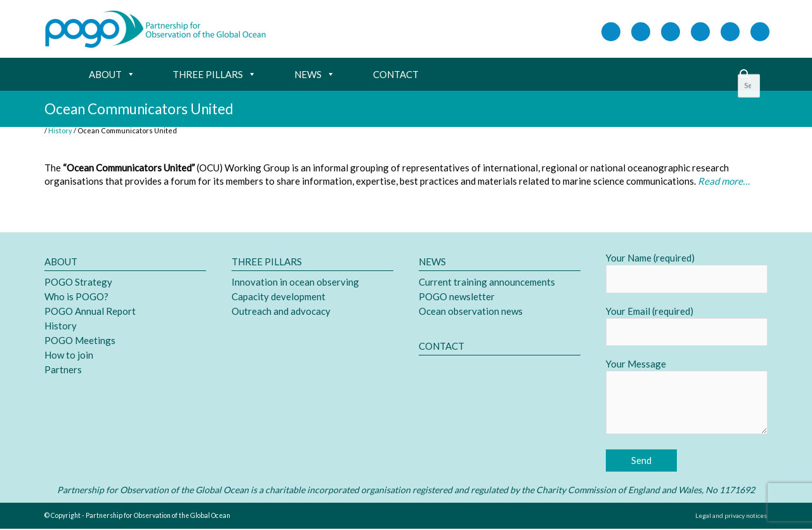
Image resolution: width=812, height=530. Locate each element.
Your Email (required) (687, 327)
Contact (396, 75)
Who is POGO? (76, 297)
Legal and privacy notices (730, 517)
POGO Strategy (78, 282)
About (112, 75)
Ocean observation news (471, 312)
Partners (63, 370)
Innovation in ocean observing (295, 282)
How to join (69, 355)
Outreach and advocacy (281, 312)
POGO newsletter (457, 297)
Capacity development (278, 297)
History (61, 326)
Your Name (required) (687, 274)
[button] (745, 75)
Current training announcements (487, 282)
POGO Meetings (80, 341)
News (315, 75)
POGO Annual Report (90, 312)
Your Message (687, 400)
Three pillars (214, 75)
